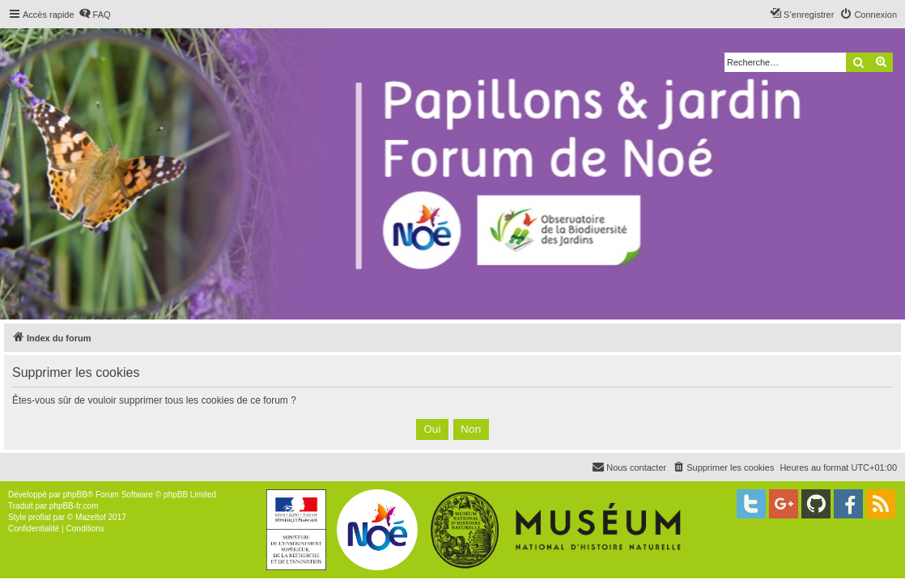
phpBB (75, 495)
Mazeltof (91, 517)
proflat (40, 517)
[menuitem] (95, 15)
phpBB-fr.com (74, 506)
